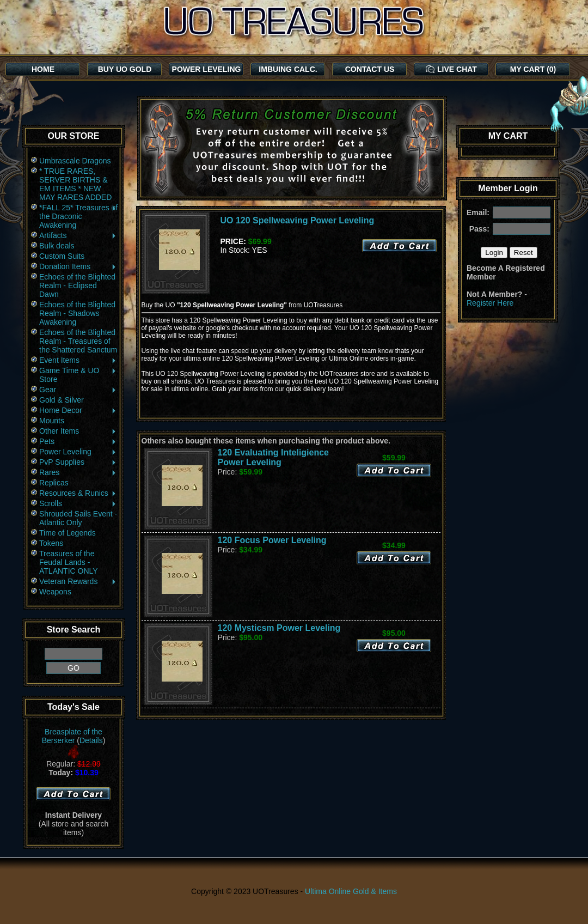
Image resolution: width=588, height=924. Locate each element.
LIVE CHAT (451, 69)
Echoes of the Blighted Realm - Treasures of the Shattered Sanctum (78, 341)
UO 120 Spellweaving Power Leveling (298, 220)
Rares (78, 472)
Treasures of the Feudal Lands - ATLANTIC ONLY (69, 562)
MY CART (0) (533, 69)
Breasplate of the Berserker (72, 736)
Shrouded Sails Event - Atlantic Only (78, 518)
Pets (78, 441)
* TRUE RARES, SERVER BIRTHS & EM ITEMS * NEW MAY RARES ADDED (75, 184)
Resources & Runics (78, 493)
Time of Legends (68, 533)
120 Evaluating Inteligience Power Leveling (274, 457)
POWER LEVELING (207, 69)
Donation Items (78, 266)
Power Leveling (78, 452)
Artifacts (78, 235)
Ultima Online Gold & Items (351, 891)
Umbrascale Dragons (75, 161)
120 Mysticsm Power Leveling (279, 628)
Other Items (78, 431)
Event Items (78, 360)
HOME (43, 69)
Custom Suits (62, 256)
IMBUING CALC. (288, 69)
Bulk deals (57, 246)
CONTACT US (370, 69)
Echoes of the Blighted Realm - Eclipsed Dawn (77, 285)
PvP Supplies (78, 462)
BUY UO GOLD (125, 69)
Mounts (52, 421)
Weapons (55, 592)
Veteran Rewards (78, 581)
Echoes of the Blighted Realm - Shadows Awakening (77, 313)
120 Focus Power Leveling (272, 540)
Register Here (490, 303)
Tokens (51, 543)
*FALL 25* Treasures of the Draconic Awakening (78, 216)
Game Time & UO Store (78, 375)
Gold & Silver (62, 400)
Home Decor (78, 410)
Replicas (54, 483)
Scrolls (78, 503)
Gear (78, 390)
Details (91, 740)
